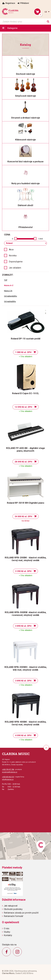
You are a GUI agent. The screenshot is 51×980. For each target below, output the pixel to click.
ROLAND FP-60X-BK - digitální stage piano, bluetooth (26, 449)
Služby (7, 932)
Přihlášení (25, 3)
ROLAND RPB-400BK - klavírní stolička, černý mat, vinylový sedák (26, 723)
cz (46, 12)
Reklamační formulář (13, 916)
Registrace (10, 3)
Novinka (13, 256)
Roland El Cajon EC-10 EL (26, 393)
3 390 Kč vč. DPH (23, 571)
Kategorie (12, 28)
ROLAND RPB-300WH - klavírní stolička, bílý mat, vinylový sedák (26, 668)
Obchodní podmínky (13, 909)
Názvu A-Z (9, 285)
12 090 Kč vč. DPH (23, 407)
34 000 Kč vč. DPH (23, 516)
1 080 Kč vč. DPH (23, 352)
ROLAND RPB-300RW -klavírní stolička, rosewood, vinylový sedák (26, 614)
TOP (6, 280)
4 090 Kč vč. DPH (23, 735)
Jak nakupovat (11, 906)
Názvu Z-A (8, 291)
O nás (7, 928)
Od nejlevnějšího (11, 296)
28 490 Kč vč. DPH (23, 462)
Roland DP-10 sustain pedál (26, 339)
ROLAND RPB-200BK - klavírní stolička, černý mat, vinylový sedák (26, 559)
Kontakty (8, 935)
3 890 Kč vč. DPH (23, 626)
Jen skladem (15, 268)
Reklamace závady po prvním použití (21, 913)
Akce (11, 250)
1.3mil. (41, 239)
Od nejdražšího (10, 301)
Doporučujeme (16, 262)
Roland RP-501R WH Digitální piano (26, 503)
